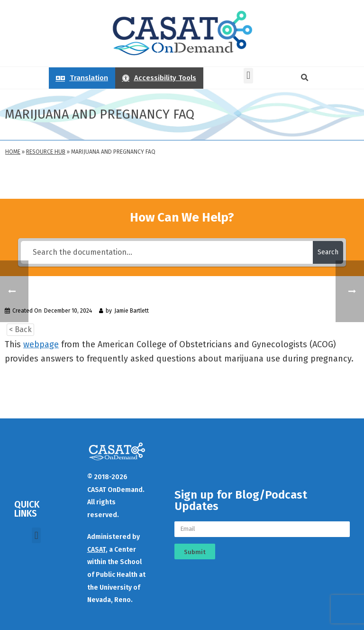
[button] (248, 76)
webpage (41, 344)
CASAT (96, 550)
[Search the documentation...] (167, 252)
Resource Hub (46, 152)
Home (13, 152)
